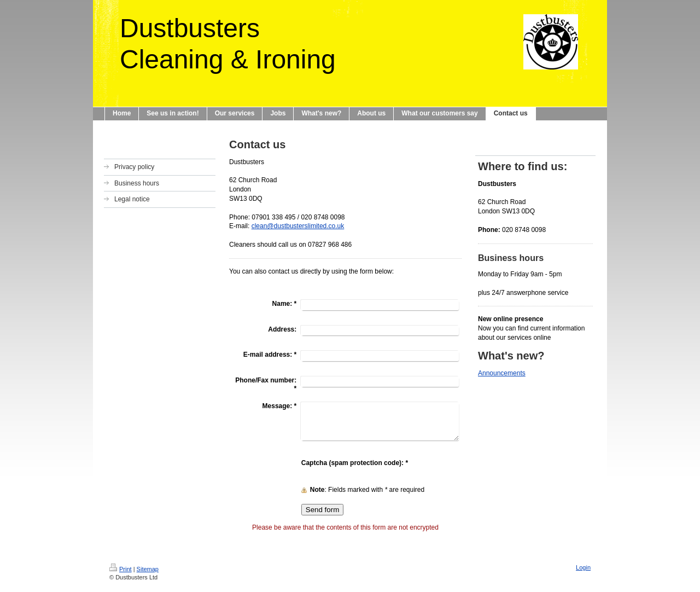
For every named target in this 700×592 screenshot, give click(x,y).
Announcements (502, 373)
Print (121, 569)
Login (583, 567)
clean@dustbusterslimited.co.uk (298, 226)
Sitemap (148, 569)
